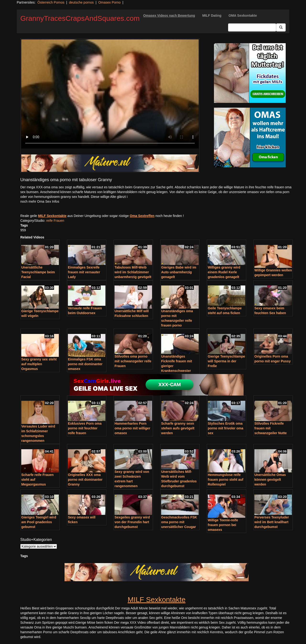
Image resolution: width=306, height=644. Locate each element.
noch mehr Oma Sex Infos (40, 201)
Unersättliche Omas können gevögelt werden (270, 480)
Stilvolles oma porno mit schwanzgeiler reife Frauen (133, 361)
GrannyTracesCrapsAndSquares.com (80, 18)
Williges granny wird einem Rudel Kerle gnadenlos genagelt (224, 272)
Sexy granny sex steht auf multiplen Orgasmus (39, 364)
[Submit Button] (281, 27)
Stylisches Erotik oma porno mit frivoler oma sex (226, 428)
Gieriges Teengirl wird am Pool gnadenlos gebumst (39, 522)
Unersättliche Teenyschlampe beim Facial (38, 272)
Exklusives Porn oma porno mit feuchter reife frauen (85, 428)
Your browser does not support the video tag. (110, 94)
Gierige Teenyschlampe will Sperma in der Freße (226, 361)
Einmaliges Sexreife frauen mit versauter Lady (84, 272)
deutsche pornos (81, 2)
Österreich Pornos (51, 2)
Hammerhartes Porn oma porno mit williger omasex (132, 428)
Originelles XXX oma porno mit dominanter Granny (85, 480)
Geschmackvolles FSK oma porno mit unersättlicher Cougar (179, 522)
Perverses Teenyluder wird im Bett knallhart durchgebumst (272, 522)
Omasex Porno (109, 2)
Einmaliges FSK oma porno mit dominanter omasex (85, 364)
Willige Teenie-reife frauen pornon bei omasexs (223, 525)
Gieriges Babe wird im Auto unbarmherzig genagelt (179, 272)
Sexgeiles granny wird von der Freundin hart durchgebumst (132, 522)
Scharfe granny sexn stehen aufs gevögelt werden (178, 428)
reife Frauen (55, 221)
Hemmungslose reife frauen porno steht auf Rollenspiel (226, 480)
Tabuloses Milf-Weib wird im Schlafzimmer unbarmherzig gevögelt (133, 272)
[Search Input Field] (252, 27)
